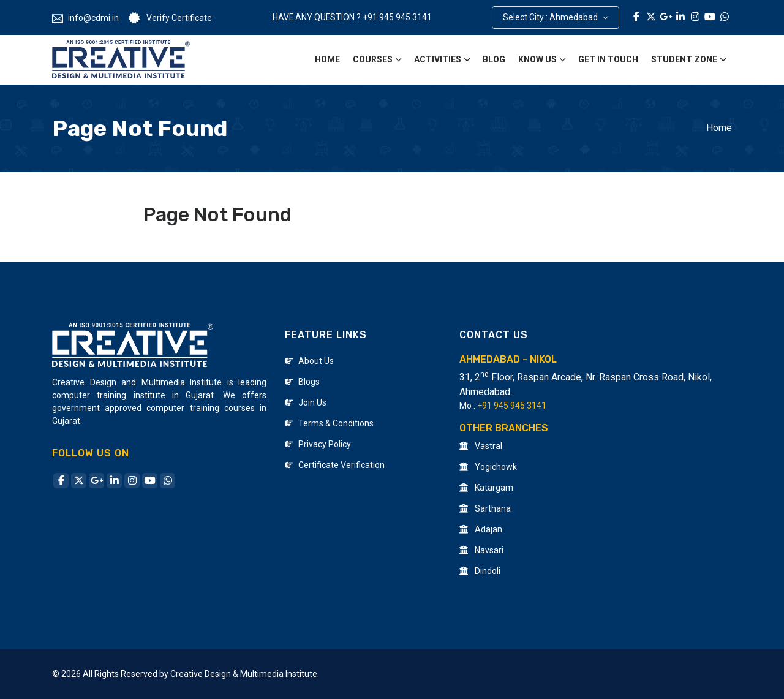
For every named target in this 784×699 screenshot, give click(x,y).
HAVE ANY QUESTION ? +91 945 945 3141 (352, 17)
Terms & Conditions (329, 423)
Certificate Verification (335, 465)
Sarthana (485, 508)
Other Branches (504, 428)
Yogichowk (488, 467)
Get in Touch (608, 59)
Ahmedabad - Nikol (508, 359)
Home (327, 59)
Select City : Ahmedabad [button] (551, 17)
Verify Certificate (170, 18)
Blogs (302, 382)
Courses (373, 59)
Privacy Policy (318, 444)
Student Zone (684, 59)
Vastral (481, 446)
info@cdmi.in (85, 18)
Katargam (486, 488)
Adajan (481, 529)
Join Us (306, 402)
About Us (309, 361)
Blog (494, 59)
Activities (438, 59)
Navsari (481, 550)
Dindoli (480, 571)
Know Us (537, 59)
